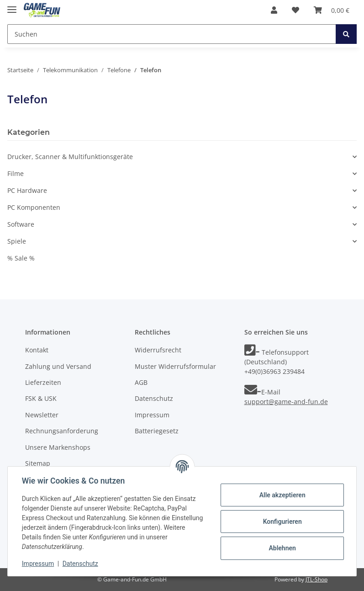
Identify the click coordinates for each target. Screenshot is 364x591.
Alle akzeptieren (282, 495)
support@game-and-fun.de (286, 402)
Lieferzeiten (43, 382)
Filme (16, 173)
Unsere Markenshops (58, 447)
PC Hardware (27, 190)
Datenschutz (154, 398)
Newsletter (42, 415)
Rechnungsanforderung (62, 431)
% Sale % (21, 258)
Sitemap (38, 463)
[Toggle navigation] (12, 6)
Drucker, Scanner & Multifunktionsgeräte (70, 157)
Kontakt (37, 350)
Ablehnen (282, 548)
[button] (274, 10)
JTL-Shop (317, 579)
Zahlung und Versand (58, 366)
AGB (141, 382)
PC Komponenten (34, 207)
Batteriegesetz (157, 431)
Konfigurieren (282, 522)
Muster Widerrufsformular (175, 366)
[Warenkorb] (332, 10)
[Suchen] (172, 34)
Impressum (152, 415)
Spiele (17, 241)
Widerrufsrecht (158, 350)
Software (21, 224)
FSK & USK (41, 398)
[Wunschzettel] (295, 10)
